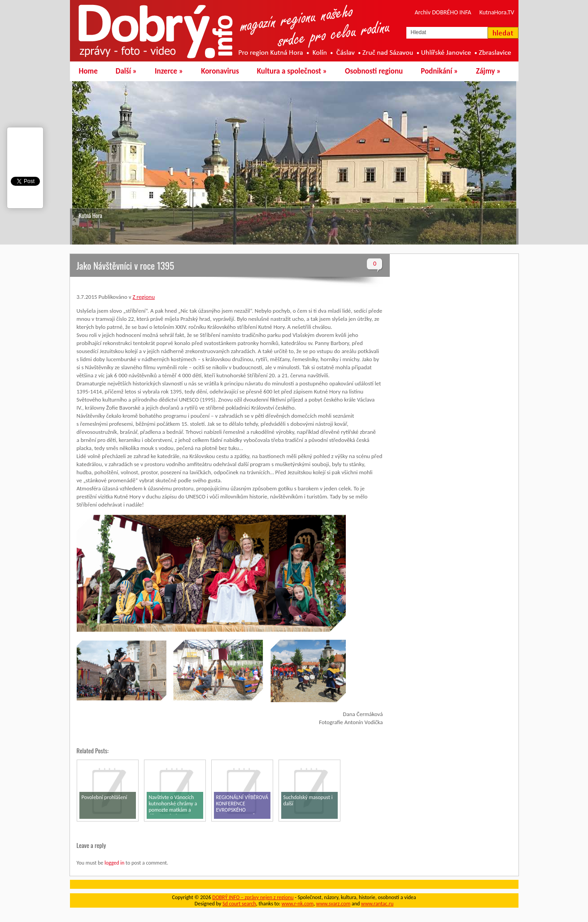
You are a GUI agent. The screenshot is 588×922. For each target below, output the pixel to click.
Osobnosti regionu (374, 71)
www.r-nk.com (298, 904)
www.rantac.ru (377, 904)
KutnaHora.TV (497, 12)
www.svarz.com (333, 904)
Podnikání (439, 71)
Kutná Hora (91, 215)
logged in (114, 863)
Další (126, 71)
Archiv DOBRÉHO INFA (443, 12)
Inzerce (169, 71)
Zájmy (488, 71)
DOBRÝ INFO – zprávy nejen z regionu (253, 897)
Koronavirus (220, 71)
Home (88, 71)
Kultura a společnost (292, 71)
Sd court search (239, 904)
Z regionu (144, 297)
